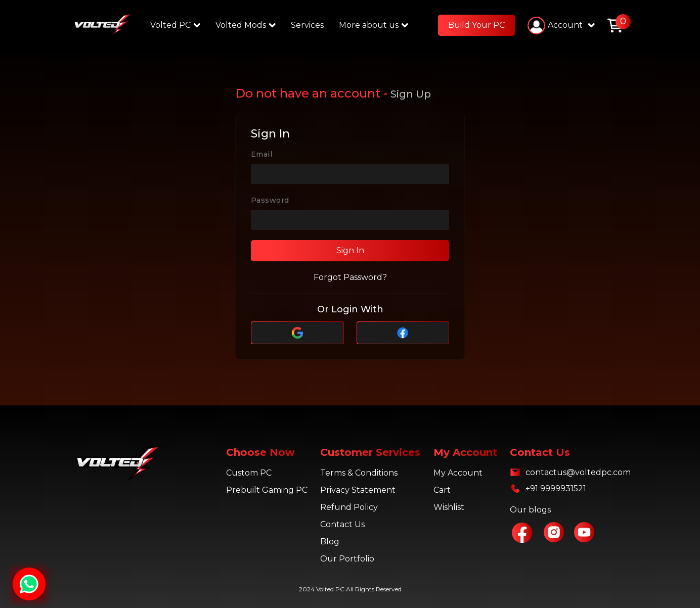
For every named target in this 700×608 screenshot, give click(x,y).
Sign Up (411, 94)
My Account (458, 473)
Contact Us (342, 524)
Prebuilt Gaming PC (267, 490)
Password (270, 200)
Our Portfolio (347, 559)
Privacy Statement (358, 490)
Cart (442, 490)
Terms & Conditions (359, 473)
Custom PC (249, 473)
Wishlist (449, 507)
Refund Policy (349, 507)
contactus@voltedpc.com (578, 472)
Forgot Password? (350, 277)
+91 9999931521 (556, 488)
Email (261, 154)
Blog (330, 542)
